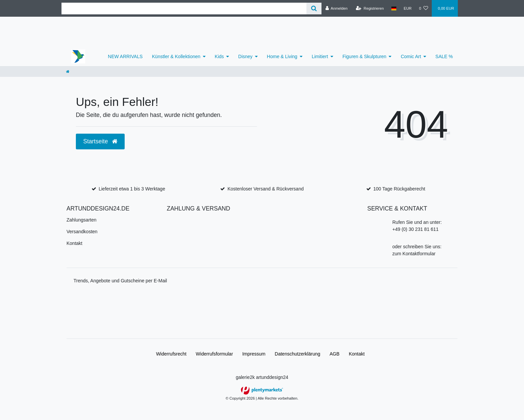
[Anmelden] (336, 8)
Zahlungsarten (82, 220)
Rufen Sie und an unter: (417, 222)
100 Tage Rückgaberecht (399, 189)
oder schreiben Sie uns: (417, 247)
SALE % (444, 56)
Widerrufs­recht (171, 354)
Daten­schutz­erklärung (297, 354)
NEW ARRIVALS (125, 56)
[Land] (394, 8)
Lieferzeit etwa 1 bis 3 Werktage (132, 189)
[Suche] (314, 9)
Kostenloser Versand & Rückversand (266, 189)
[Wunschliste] (424, 8)
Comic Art (411, 56)
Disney (245, 56)
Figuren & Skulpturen (365, 56)
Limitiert (320, 56)
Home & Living (282, 56)
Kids (219, 56)
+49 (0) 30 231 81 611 (415, 229)
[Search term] (184, 9)
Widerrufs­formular (214, 354)
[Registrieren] (370, 8)
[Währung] (408, 8)
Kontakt (74, 243)
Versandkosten (82, 232)
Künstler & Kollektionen (176, 56)
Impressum (254, 354)
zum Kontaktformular (414, 254)
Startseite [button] (100, 141)
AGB (335, 354)
